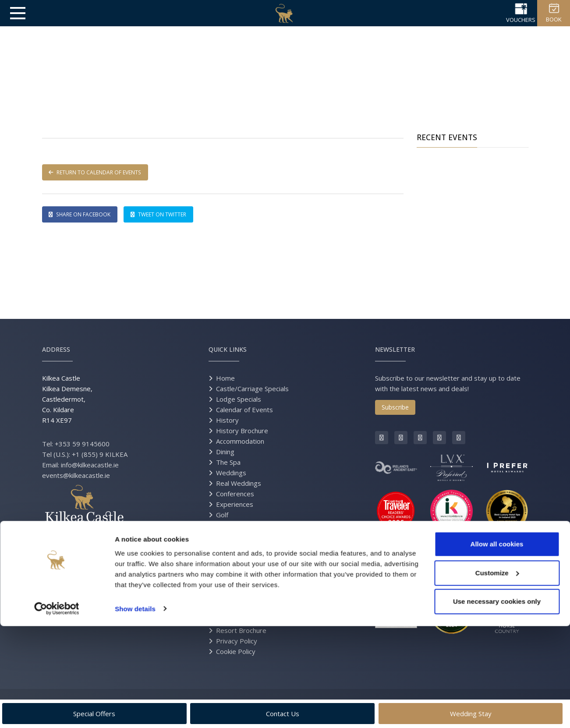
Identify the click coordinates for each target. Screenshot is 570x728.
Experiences (235, 504)
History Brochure (242, 431)
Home (225, 378)
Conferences (235, 494)
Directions (231, 599)
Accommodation (240, 441)
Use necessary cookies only (497, 704)
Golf (222, 515)
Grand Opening (239, 609)
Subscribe (395, 407)
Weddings (231, 473)
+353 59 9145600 (82, 444)
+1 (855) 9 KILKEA (100, 454)
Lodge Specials (239, 399)
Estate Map (234, 620)
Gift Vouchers (236, 546)
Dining (225, 452)
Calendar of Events (244, 410)
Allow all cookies (497, 646)
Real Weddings (239, 483)
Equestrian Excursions (249, 525)
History (227, 420)
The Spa (228, 462)
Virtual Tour (234, 567)
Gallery (227, 557)
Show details (135, 711)
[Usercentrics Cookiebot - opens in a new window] (57, 711)
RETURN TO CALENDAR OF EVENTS (97, 172)
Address (56, 349)
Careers (228, 578)
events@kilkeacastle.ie (76, 475)
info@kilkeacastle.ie (90, 465)
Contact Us (233, 588)
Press (225, 536)
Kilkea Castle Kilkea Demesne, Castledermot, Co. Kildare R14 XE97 (67, 399)
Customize (497, 675)
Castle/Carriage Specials (252, 389)
